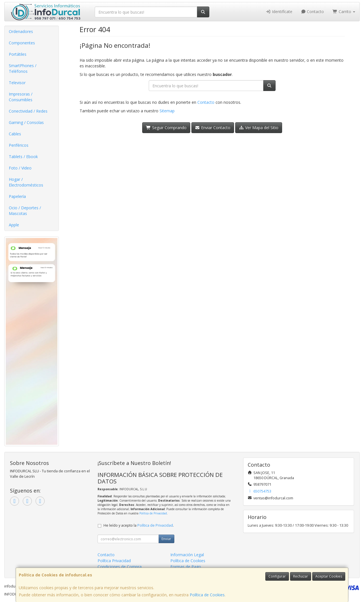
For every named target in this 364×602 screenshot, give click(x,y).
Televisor (17, 83)
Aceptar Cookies (329, 576)
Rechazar (301, 576)
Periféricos (19, 145)
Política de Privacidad (153, 513)
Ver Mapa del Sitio (259, 128)
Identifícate (279, 12)
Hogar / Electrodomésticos (26, 182)
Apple (14, 225)
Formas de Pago (186, 567)
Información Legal (187, 555)
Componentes (22, 43)
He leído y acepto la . (139, 525)
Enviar (166, 539)
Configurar (277, 576)
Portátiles (18, 54)
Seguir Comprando (166, 128)
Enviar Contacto (213, 128)
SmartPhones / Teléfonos (23, 68)
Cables (15, 134)
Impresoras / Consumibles (21, 97)
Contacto (313, 12)
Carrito (344, 12)
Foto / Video (20, 168)
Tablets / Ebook (23, 157)
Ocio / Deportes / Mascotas (25, 211)
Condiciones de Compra (120, 567)
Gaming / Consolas (26, 122)
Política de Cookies (207, 595)
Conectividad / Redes (28, 111)
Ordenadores (21, 31)
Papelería (17, 196)
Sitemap (167, 111)
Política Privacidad (114, 561)
